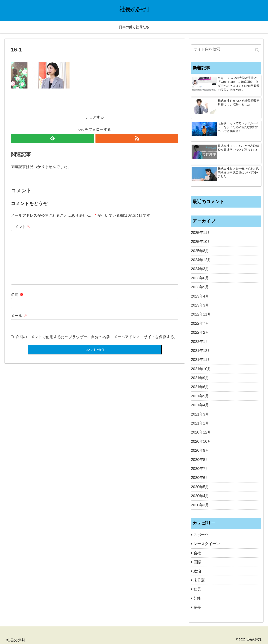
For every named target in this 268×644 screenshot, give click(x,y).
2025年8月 (200, 251)
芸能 (197, 598)
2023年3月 (200, 305)
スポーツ (201, 535)
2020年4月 (200, 496)
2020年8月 (200, 460)
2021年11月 (201, 360)
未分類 (199, 580)
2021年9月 (200, 378)
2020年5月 (200, 487)
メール (19, 316)
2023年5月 (200, 287)
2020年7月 (200, 469)
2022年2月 (200, 332)
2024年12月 (201, 260)
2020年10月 (201, 441)
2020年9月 (200, 450)
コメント (21, 227)
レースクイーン (207, 544)
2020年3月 (200, 505)
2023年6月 (200, 278)
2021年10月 (201, 369)
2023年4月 (200, 296)
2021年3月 (200, 414)
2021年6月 (200, 387)
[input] (226, 49)
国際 (197, 562)
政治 (197, 571)
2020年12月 (201, 432)
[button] (257, 50)
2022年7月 (200, 323)
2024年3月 (200, 269)
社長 (197, 589)
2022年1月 (200, 342)
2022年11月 (201, 314)
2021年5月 (200, 396)
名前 (17, 295)
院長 (197, 607)
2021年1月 (200, 423)
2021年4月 (200, 405)
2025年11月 (201, 233)
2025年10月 (201, 242)
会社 (197, 553)
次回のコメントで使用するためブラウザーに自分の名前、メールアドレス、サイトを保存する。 (97, 337)
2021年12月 (201, 351)
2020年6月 (200, 478)
